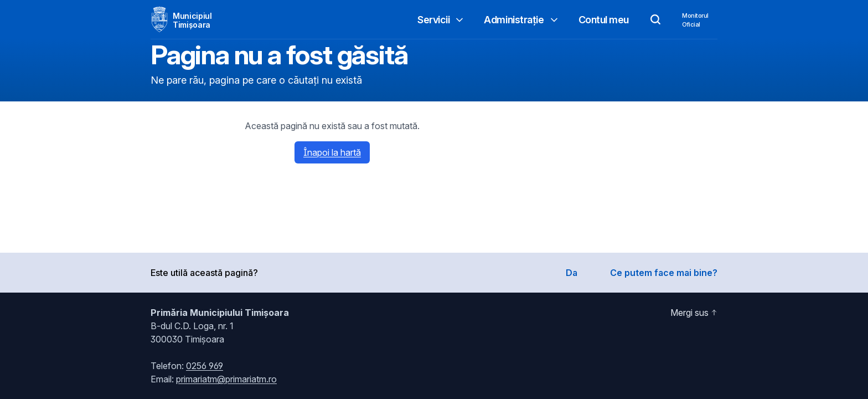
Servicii (441, 20)
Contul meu (604, 20)
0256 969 (205, 366)
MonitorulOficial (695, 20)
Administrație (521, 20)
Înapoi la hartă (332, 152)
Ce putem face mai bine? (664, 273)
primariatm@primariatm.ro (226, 379)
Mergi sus (694, 313)
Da (572, 273)
